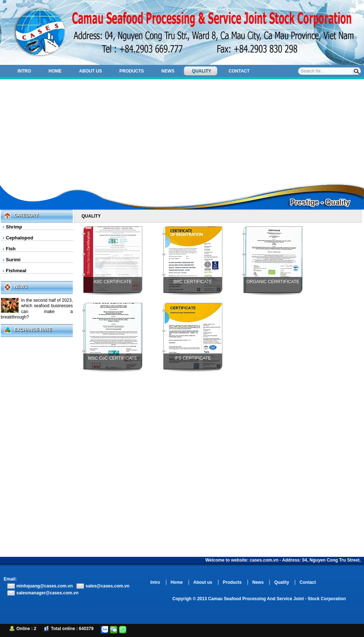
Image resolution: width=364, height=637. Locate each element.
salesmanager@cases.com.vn (47, 593)
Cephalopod (19, 238)
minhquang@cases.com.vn (45, 586)
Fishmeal (16, 271)
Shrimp (14, 227)
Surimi (13, 260)
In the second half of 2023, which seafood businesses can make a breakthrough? (37, 309)
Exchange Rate (33, 330)
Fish (11, 249)
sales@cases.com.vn (107, 586)
